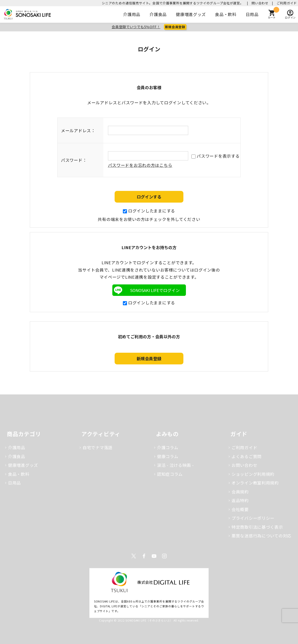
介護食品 (158, 14)
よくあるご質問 (247, 456)
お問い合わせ (244, 465)
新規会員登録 (175, 27)
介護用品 (132, 14)
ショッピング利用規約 (253, 474)
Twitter (134, 556)
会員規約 (240, 492)
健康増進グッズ (191, 14)
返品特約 (240, 500)
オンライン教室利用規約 (255, 483)
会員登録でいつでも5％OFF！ (136, 27)
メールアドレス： (78, 130)
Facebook (144, 556)
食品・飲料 (226, 14)
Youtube (154, 556)
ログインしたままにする (149, 211)
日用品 (252, 14)
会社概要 (240, 509)
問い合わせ (260, 3)
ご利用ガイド (287, 3)
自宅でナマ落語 (98, 447)
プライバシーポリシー (253, 518)
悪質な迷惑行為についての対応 (261, 536)
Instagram (164, 556)
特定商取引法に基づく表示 (257, 527)
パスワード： (74, 160)
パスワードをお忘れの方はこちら (140, 165)
